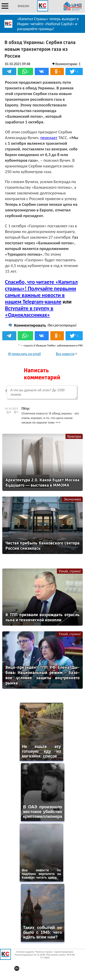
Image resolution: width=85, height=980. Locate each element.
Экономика (72, 499)
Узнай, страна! (70, 571)
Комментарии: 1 (68, 64)
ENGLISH (23, 6)
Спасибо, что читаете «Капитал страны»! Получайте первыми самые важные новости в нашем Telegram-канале (41, 292)
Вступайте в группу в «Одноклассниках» (29, 311)
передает (49, 138)
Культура (74, 436)
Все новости (65, 354)
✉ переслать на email (24, 354)
